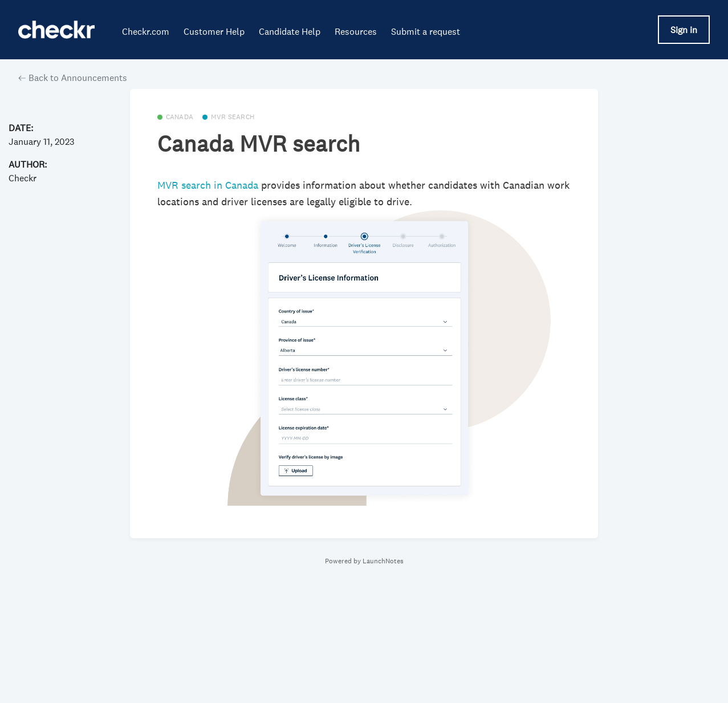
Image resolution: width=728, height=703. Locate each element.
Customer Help (214, 31)
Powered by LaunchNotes (364, 561)
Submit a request (426, 31)
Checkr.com (146, 31)
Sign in (684, 30)
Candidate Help (290, 31)
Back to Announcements (73, 78)
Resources (356, 31)
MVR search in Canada (209, 185)
